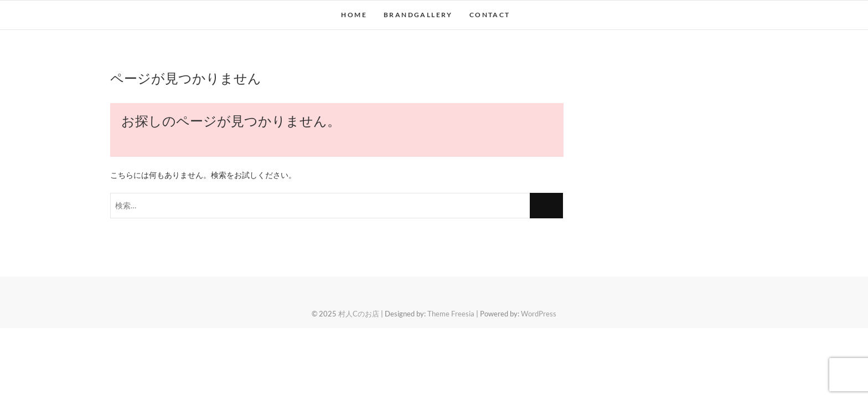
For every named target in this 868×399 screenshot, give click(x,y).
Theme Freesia (451, 314)
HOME (354, 15)
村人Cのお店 (359, 314)
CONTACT (490, 15)
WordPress (539, 314)
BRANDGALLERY (418, 15)
